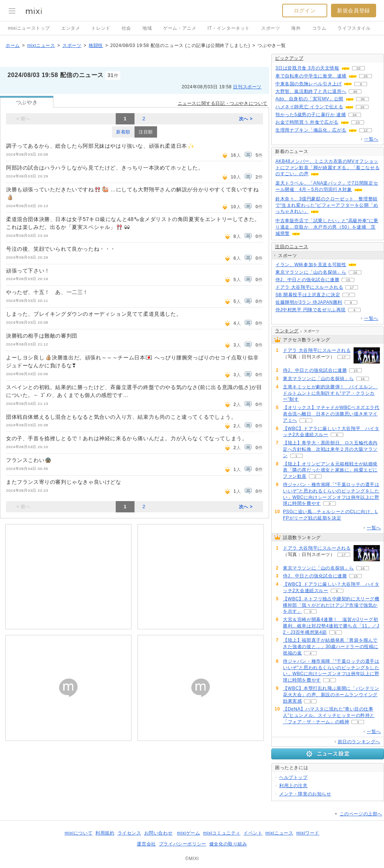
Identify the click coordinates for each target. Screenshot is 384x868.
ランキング (287, 331)
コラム (319, 28)
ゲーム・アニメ (180, 28)
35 (362, 99)
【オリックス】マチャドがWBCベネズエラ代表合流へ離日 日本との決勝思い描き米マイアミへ (331, 414)
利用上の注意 (293, 786)
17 (352, 287)
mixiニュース (41, 45)
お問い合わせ (159, 833)
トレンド (101, 28)
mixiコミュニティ (222, 833)
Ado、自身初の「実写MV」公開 (309, 99)
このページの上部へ (361, 814)
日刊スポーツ (247, 87)
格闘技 (96, 45)
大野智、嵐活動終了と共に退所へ (311, 91)
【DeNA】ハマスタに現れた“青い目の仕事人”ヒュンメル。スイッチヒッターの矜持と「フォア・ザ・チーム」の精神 (329, 715)
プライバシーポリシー (183, 844)
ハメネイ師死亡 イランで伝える (309, 107)
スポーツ (271, 28)
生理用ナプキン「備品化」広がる (311, 130)
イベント (253, 833)
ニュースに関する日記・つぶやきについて (223, 103)
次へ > (246, 119)
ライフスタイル (354, 28)
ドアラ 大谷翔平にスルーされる (309, 287)
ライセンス (129, 833)
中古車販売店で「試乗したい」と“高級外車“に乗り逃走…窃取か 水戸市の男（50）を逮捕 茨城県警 (327, 227)
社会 (126, 28)
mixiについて (79, 833)
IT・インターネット (229, 28)
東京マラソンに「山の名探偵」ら (311, 272)
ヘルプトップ (293, 777)
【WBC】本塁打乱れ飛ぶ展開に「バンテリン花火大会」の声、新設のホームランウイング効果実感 (331, 695)
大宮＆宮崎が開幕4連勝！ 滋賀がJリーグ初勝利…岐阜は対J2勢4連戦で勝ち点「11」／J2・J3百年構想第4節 (331, 626)
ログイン (305, 11)
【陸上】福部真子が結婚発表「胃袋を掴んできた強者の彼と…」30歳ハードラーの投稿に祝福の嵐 (331, 647)
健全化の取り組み (228, 844)
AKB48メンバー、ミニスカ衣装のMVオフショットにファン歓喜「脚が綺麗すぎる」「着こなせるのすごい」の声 (327, 168)
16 (362, 107)
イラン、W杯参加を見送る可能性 (311, 265)
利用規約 (105, 833)
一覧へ (371, 139)
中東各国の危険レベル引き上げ (308, 84)
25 (365, 76)
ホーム (13, 45)
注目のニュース (292, 247)
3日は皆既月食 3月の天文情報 (307, 68)
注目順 (146, 132)
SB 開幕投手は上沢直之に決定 (308, 295)
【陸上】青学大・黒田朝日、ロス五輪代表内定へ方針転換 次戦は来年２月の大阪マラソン (330, 449)
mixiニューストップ (29, 28)
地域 (147, 28)
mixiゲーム (189, 833)
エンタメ (71, 28)
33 (358, 68)
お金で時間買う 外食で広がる (307, 122)
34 (355, 115)
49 (355, 92)
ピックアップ (289, 58)
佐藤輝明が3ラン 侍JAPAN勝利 (309, 302)
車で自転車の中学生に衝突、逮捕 (311, 76)
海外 (296, 28)
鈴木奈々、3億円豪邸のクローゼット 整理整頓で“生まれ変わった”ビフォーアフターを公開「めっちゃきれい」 (327, 205)
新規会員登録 (354, 11)
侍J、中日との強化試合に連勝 (307, 280)
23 (358, 122)
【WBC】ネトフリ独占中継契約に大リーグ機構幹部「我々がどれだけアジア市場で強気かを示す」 (331, 605)
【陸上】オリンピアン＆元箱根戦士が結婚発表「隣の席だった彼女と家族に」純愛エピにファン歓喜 (330, 470)
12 (365, 130)
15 (348, 280)
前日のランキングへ (359, 742)
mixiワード (308, 833)
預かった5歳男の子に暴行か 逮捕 (311, 115)
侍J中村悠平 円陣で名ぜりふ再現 (311, 310)
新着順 (123, 132)
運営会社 (146, 844)
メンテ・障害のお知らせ (305, 794)
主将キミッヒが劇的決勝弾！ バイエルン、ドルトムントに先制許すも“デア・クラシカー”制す (330, 393)
